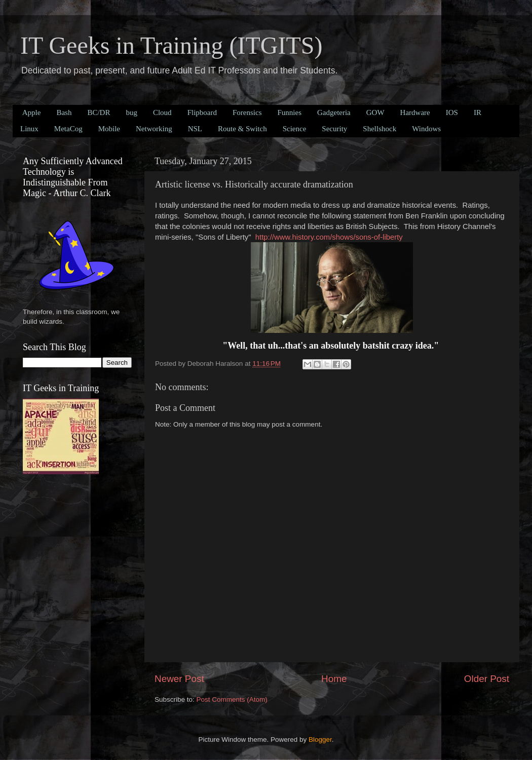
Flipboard (202, 112)
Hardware (415, 112)
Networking (154, 129)
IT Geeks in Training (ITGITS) (171, 45)
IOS (452, 112)
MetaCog (68, 129)
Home (334, 679)
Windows (426, 129)
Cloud (162, 112)
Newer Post (179, 679)
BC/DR (99, 112)
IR (478, 112)
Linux (29, 129)
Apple (32, 112)
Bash (64, 112)
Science (295, 129)
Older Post (487, 679)
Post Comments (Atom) (232, 699)
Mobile (109, 129)
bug (131, 112)
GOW (375, 112)
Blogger (320, 739)
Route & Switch (242, 129)
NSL (195, 129)
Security (334, 129)
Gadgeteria (334, 112)
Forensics (247, 112)
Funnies (289, 112)
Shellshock (379, 129)
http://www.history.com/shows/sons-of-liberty (329, 237)
